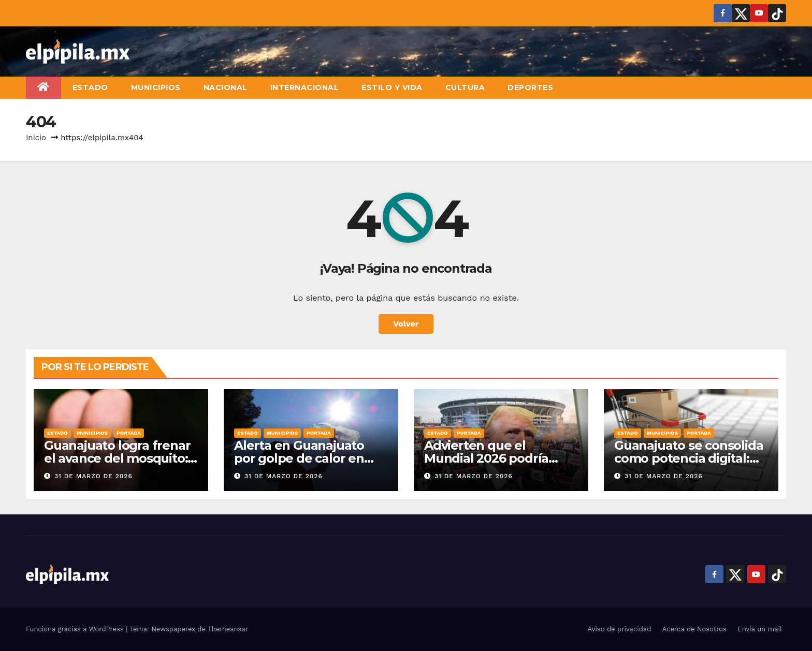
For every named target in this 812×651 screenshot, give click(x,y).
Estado (90, 87)
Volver (406, 324)
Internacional (305, 87)
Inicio (36, 138)
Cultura (465, 87)
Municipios (156, 87)
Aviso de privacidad (620, 629)
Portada (129, 433)
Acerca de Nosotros (694, 629)
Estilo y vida (392, 87)
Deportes (530, 87)
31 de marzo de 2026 (93, 476)
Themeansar (228, 629)
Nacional (226, 87)
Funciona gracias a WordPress (76, 629)
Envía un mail (760, 629)
